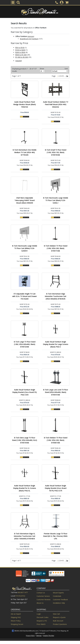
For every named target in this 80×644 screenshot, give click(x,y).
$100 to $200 (20, 50)
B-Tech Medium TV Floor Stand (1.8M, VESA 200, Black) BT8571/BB (56, 248)
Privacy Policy (30, 636)
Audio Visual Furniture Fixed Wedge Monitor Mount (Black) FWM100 (25, 104)
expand (19, 61)
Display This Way (49, 636)
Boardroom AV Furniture (29, 39)
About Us (40, 603)
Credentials (57, 596)
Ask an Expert (16, 614)
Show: (42, 69)
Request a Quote (59, 617)
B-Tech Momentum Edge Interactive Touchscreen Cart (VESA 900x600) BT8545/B (55, 296)
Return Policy (16, 621)
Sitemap (39, 636)
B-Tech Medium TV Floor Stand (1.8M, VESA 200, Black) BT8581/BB (56, 440)
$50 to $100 (20, 48)
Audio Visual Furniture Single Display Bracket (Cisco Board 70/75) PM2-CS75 (56, 488)
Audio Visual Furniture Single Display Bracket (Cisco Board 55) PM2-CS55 (25, 392)
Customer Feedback (60, 600)
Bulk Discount (58, 621)
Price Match (41, 624)
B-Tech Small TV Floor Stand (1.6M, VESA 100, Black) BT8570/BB (56, 152)
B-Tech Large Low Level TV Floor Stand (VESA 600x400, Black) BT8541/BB (55, 392)
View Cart (56, 614)
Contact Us (41, 593)
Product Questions (60, 624)
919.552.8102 (20, 596)
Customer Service (43, 596)
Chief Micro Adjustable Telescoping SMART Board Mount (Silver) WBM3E (25, 200)
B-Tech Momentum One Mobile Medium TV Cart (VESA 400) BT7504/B (25, 152)
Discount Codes (43, 617)
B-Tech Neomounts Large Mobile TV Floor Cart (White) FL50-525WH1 (25, 248)
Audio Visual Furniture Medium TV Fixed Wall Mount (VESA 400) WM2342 (56, 104)
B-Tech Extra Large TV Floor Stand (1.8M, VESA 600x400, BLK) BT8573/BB (25, 440)
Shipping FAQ (16, 617)
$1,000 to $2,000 (22, 57)
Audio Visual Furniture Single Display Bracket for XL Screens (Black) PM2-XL (25, 488)
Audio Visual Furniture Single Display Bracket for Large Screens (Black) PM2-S (56, 344)
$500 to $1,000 (21, 55)
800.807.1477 (23, 592)
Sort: (66, 69)
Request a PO (42, 621)
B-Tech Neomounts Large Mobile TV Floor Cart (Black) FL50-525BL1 (56, 200)
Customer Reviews (44, 600)
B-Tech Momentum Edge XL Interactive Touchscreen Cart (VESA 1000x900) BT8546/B (25, 536)
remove (31, 36)
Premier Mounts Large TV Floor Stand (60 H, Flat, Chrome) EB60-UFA (55, 536)
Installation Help (59, 603)
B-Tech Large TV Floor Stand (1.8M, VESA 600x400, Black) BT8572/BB (25, 344)
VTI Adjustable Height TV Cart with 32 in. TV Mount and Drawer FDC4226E (25, 296)
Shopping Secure (17, 624)
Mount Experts (58, 593)
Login (39, 614)
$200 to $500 (20, 52)
